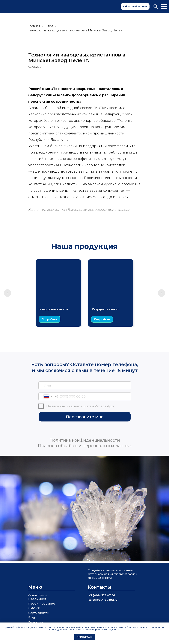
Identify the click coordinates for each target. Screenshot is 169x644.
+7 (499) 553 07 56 (102, 595)
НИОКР (34, 608)
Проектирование (42, 604)
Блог (50, 26)
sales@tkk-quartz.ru (103, 600)
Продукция (37, 599)
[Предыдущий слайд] (7, 293)
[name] (85, 385)
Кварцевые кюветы (54, 309)
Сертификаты (39, 613)
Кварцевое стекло (106, 309)
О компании (38, 595)
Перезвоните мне (85, 417)
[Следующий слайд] (162, 293)
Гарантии (36, 622)
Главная (34, 26)
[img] (70, 429)
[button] (135, 6)
